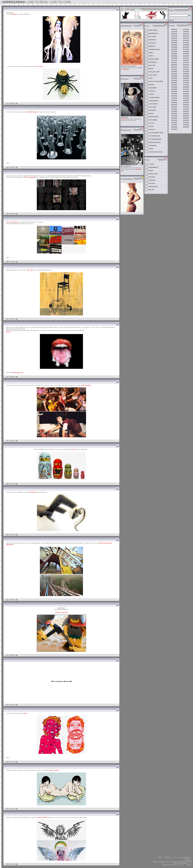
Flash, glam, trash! (154, 72)
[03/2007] (186, 67)
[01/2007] (186, 69)
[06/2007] (174, 65)
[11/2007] (174, 60)
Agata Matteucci (153, 167)
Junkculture (152, 91)
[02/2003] (186, 120)
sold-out (151, 126)
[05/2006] (186, 78)
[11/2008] (186, 49)
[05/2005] (186, 91)
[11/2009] (186, 40)
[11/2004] (186, 98)
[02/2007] (174, 69)
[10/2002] (186, 125)
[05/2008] (174, 54)
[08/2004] (174, 103)
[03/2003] (174, 120)
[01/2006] (186, 83)
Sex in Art (151, 123)
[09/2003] (174, 114)
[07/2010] (174, 36)
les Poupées (14, 14)
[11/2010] (174, 32)
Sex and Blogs (153, 120)
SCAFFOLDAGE (154, 117)
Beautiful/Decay (153, 33)
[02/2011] (174, 29)
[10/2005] (174, 87)
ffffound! (151, 69)
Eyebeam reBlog (154, 59)
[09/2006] (186, 74)
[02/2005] (174, 96)
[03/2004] (186, 107)
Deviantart (126, 69)
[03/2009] (186, 45)
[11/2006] (186, 71)
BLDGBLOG (152, 40)
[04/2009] (174, 45)
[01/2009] (186, 47)
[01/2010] (186, 38)
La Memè (151, 94)
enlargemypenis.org (17, 372)
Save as (8, 332)
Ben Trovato (152, 36)
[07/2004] (186, 103)
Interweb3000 (153, 88)
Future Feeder (153, 75)
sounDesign (152, 180)
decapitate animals (154, 49)
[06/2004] (174, 105)
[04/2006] (174, 80)
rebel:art (151, 113)
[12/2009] (174, 40)
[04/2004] (174, 107)
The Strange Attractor (155, 139)
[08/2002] (186, 127)
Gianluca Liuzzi (153, 174)
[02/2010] (174, 38)
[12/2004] (174, 98)
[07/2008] (174, 52)
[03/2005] (186, 94)
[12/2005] (174, 85)
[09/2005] (186, 87)
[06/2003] (186, 116)
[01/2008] (174, 58)
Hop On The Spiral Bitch (156, 81)
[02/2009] (174, 47)
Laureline (124, 119)
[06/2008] (186, 52)
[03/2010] (186, 36)
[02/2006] (174, 83)
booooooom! (152, 43)
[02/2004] (174, 109)
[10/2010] (186, 32)
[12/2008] (174, 49)
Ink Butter (151, 85)
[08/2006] (174, 76)
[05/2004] (186, 105)
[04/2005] (174, 94)
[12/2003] (186, 109)
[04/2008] (186, 54)
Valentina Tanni (153, 186)
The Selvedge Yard (154, 136)
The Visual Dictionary (13, 222)
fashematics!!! (153, 62)
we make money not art (156, 152)
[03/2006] (186, 80)
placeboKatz (152, 110)
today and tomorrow (155, 142)
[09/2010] (174, 34)
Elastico (151, 56)
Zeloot (25, 713)
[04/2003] (186, 118)
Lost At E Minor (153, 104)
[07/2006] (186, 76)
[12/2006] (174, 71)
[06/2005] (174, 91)
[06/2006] (174, 78)
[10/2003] (186, 111)
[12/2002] (186, 123)
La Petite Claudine (154, 97)
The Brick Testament (61, 612)
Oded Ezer (33, 492)
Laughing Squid (153, 101)
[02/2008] (186, 56)
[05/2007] (186, 65)
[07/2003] (174, 116)
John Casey (39, 66)
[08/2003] (186, 114)
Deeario (151, 170)
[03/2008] (174, 56)
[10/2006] (174, 74)
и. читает (151, 164)
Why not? (151, 190)
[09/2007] (174, 63)
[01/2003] (174, 123)
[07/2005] (186, 89)
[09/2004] (186, 100)
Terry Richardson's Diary (156, 133)
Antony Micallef (43, 817)
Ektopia (151, 53)
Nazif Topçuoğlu (86, 385)
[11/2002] (174, 125)
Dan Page (30, 270)
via (8, 163)
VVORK (151, 149)
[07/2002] (174, 129)
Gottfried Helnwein (32, 112)
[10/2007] (186, 60)
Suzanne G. (152, 129)
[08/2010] (186, 34)
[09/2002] (174, 127)
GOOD (151, 78)
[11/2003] (174, 111)
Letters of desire (54, 770)
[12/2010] (186, 29)
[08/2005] (174, 89)
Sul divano (152, 183)
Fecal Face (152, 65)
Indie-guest (152, 177)
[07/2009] (186, 43)
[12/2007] (186, 58)
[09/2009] (174, 43)
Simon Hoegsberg (30, 177)
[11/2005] (186, 85)
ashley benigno (153, 30)
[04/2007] (174, 67)
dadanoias (152, 46)
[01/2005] (186, 96)
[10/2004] (174, 100)
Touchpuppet (152, 145)
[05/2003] (174, 118)
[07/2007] (186, 63)
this (74, 449)
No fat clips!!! (153, 107)
